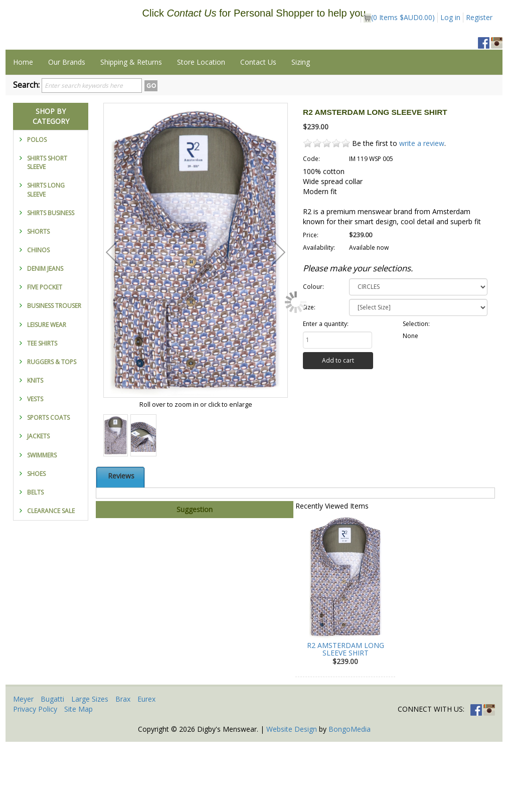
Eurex (146, 769)
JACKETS (38, 506)
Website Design (292, 799)
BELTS (35, 562)
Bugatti (52, 769)
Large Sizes (90, 769)
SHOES (36, 544)
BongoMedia (350, 799)
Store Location (201, 132)
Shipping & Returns (131, 132)
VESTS (35, 469)
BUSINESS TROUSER (54, 376)
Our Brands (67, 132)
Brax (123, 769)
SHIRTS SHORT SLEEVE (47, 233)
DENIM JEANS (45, 339)
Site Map (78, 779)
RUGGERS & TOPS (52, 432)
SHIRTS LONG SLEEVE (46, 260)
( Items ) (399, 18)
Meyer (23, 769)
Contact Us (258, 132)
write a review (422, 213)
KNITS (35, 451)
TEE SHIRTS (42, 414)
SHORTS (38, 302)
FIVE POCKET (45, 357)
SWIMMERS (42, 525)
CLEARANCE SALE (51, 581)
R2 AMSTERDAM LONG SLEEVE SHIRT (346, 719)
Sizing (301, 132)
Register (479, 17)
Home (23, 132)
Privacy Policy (35, 779)
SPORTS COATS (48, 488)
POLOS (37, 210)
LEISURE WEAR (47, 395)
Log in (450, 17)
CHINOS (38, 320)
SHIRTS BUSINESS (51, 283)
